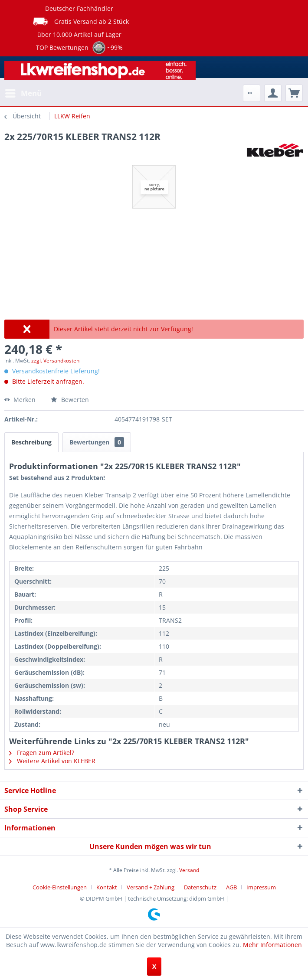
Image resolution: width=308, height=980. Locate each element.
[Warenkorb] (294, 93)
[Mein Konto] (273, 93)
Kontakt (107, 887)
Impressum (261, 887)
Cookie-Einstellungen (60, 887)
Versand (189, 870)
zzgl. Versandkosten (55, 361)
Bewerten (70, 400)
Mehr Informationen (272, 945)
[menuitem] (23, 93)
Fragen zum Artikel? (42, 753)
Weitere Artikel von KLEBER (52, 761)
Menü (23, 92)
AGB (231, 887)
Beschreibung (31, 442)
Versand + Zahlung (151, 887)
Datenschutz (200, 887)
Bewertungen (97, 442)
